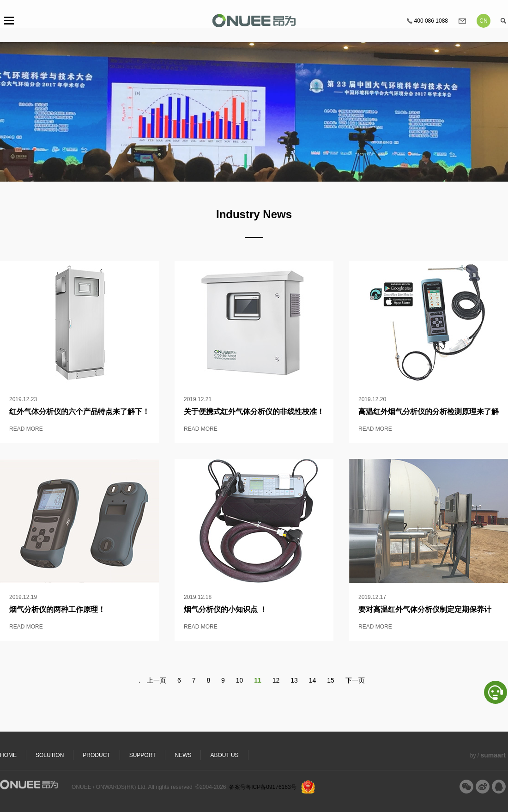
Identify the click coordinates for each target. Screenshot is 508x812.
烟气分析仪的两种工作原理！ (57, 609)
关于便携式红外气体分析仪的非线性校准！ (254, 412)
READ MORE (26, 429)
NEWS (183, 755)
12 (276, 680)
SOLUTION (50, 755)
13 (294, 680)
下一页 (355, 680)
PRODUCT (96, 755)
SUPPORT (143, 755)
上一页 (157, 680)
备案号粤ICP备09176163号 (263, 787)
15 (331, 680)
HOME (8, 755)
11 (258, 680)
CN (483, 21)
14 (313, 680)
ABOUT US (224, 755)
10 (240, 680)
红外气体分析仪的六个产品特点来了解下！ (79, 412)
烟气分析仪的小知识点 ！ (225, 609)
